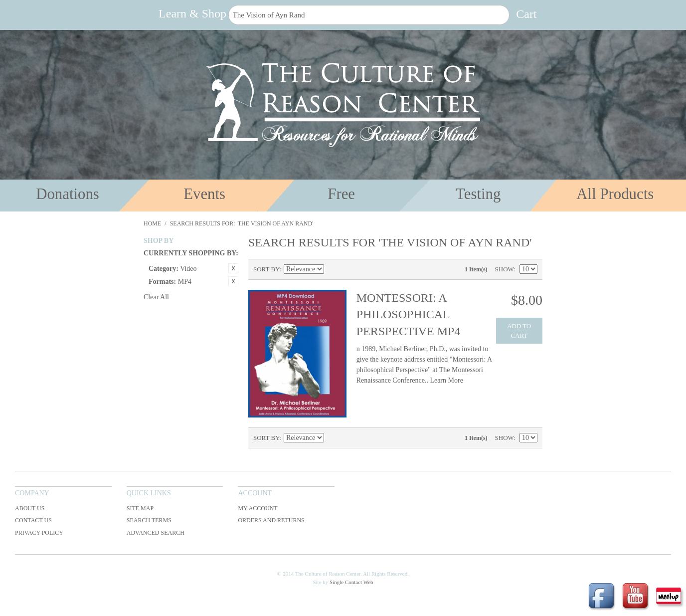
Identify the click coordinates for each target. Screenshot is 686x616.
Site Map (140, 508)
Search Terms (149, 520)
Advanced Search (156, 533)
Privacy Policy (39, 533)
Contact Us (33, 520)
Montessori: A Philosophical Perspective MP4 (409, 314)
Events (204, 194)
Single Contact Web (351, 582)
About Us (30, 508)
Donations (68, 194)
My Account (257, 508)
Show (505, 269)
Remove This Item (233, 268)
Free (341, 194)
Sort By (266, 269)
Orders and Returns (271, 520)
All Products (615, 194)
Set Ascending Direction (333, 269)
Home (152, 223)
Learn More (446, 380)
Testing (478, 194)
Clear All (156, 297)
